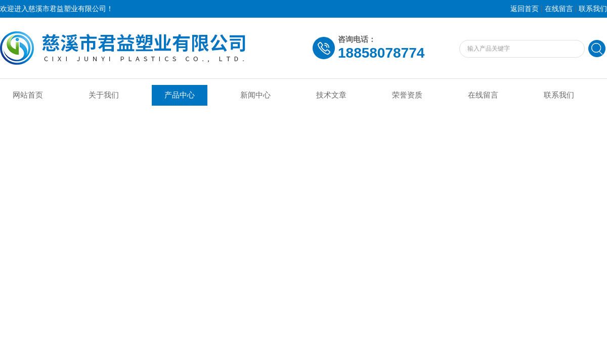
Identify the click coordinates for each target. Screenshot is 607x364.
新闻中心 (255, 95)
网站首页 (28, 95)
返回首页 (525, 9)
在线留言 (559, 9)
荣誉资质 (407, 95)
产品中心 (180, 95)
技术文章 (331, 95)
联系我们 (593, 9)
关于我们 (104, 95)
